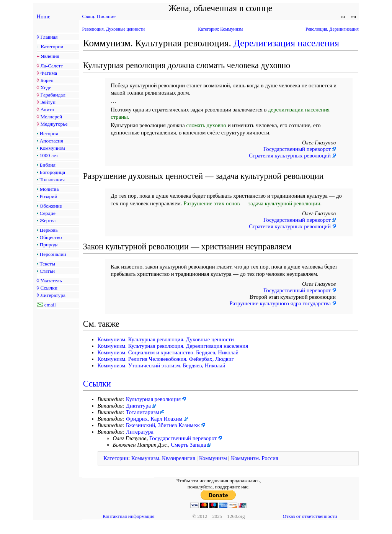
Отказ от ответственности (310, 516)
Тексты (48, 264)
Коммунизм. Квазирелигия (163, 458)
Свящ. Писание (99, 16)
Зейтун (48, 102)
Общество (51, 237)
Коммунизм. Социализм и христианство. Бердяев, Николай (168, 352)
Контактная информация (128, 516)
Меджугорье (54, 124)
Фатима (49, 73)
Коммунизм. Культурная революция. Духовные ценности (166, 339)
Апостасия (51, 141)
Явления (50, 56)
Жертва (48, 220)
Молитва (49, 189)
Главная (49, 37)
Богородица (52, 172)
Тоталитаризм (143, 412)
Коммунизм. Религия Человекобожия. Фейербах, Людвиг (166, 359)
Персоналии (53, 254)
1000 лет (49, 155)
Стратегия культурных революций (290, 156)
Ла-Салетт (51, 66)
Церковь (49, 230)
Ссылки (49, 288)
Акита (47, 109)
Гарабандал (53, 95)
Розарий (49, 196)
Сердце (48, 213)
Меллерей (51, 117)
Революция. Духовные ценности (114, 29)
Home (44, 16)
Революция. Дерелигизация (332, 29)
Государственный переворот (297, 149)
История (49, 133)
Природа (49, 245)
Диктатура (138, 406)
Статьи (47, 271)
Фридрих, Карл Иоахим (154, 419)
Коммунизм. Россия (254, 458)
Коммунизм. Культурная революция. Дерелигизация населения (173, 346)
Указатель (51, 281)
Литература (53, 295)
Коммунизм (52, 148)
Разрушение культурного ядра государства (280, 303)
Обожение (51, 206)
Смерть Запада (188, 445)
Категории (52, 47)
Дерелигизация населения (286, 43)
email (50, 305)
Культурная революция (154, 399)
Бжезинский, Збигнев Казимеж (163, 425)
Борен (47, 80)
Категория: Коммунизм (220, 29)
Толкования (52, 179)
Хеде (46, 88)
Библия (48, 165)
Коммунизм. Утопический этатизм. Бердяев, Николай (162, 365)
